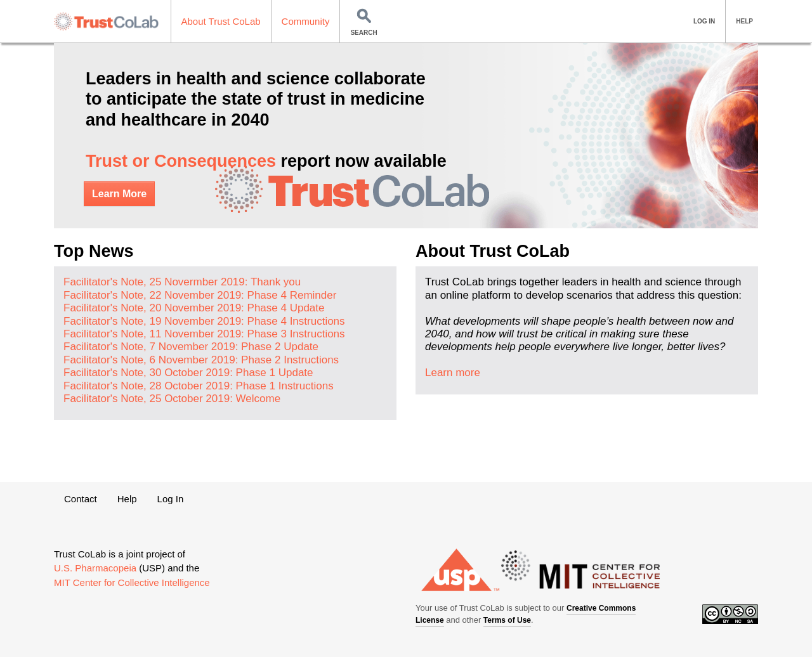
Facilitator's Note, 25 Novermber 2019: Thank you (182, 282)
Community (306, 21)
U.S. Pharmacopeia (95, 568)
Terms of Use (507, 620)
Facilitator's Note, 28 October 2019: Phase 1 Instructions (199, 386)
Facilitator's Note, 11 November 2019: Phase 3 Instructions (204, 334)
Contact (81, 499)
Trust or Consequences (181, 161)
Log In (171, 499)
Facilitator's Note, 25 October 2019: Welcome (172, 399)
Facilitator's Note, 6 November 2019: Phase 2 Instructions (201, 360)
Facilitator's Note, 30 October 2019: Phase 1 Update (188, 373)
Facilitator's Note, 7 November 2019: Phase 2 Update (191, 347)
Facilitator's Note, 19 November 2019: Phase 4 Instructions (204, 321)
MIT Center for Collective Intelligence (132, 582)
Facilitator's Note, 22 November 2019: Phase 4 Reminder (200, 295)
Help (127, 499)
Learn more (453, 373)
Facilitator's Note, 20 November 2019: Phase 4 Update (194, 308)
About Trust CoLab (221, 21)
